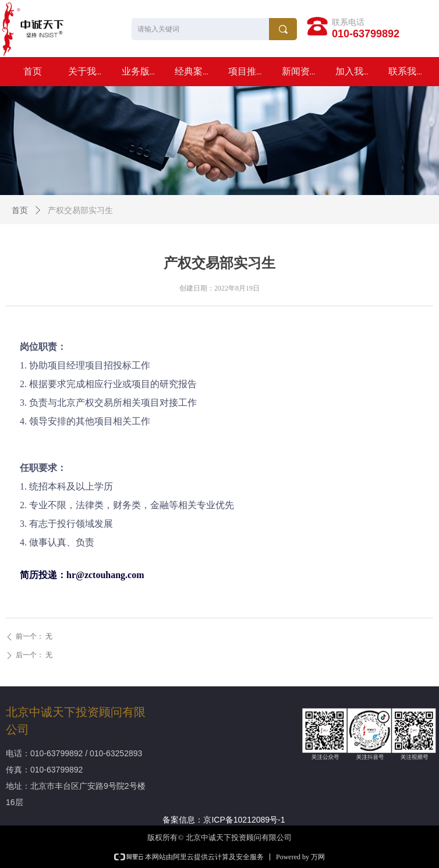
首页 (20, 210)
